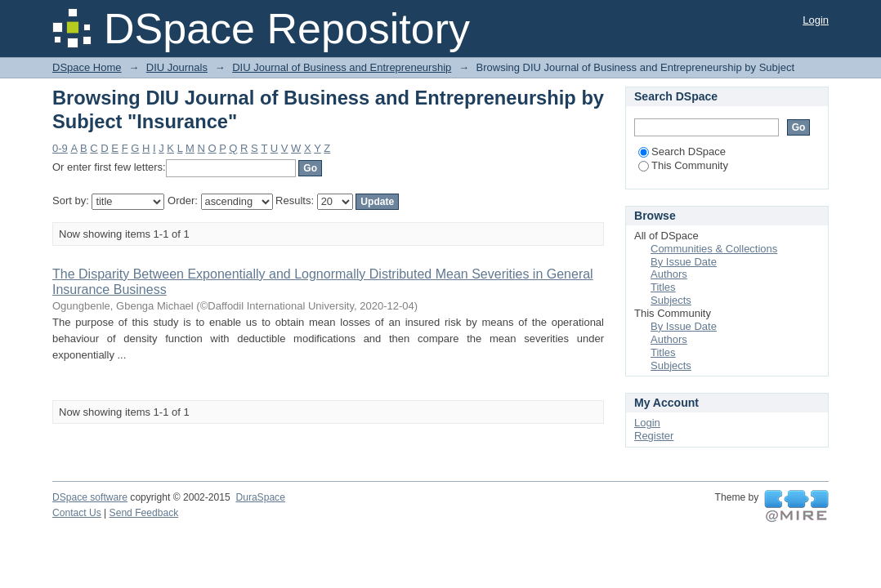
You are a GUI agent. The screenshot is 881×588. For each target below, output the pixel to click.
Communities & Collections (714, 249)
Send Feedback (144, 513)
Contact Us (77, 513)
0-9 (60, 148)
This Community (683, 165)
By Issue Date (684, 262)
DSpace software (90, 497)
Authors (669, 274)
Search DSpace (682, 151)
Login (816, 20)
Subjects (671, 300)
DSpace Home (87, 67)
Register (654, 436)
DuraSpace (260, 497)
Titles (663, 287)
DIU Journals (177, 67)
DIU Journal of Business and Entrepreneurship (342, 67)
